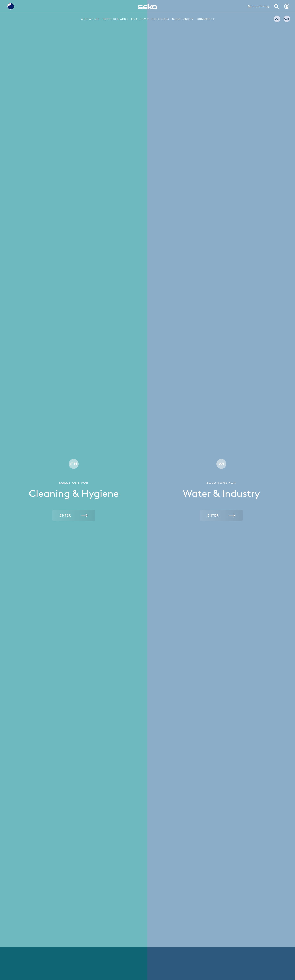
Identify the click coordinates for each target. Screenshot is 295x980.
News (145, 19)
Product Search (115, 19)
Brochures (160, 19)
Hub (134, 19)
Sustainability (183, 19)
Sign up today (259, 6)
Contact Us (205, 19)
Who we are (90, 19)
